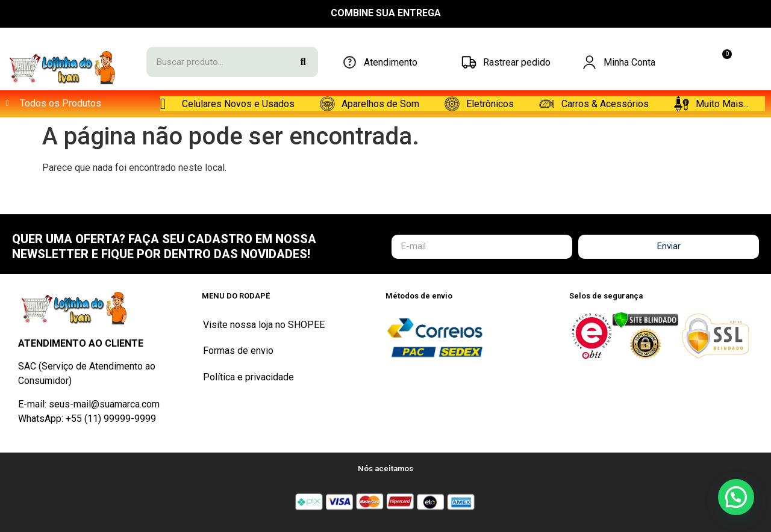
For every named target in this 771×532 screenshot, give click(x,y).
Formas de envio (238, 353)
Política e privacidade (248, 381)
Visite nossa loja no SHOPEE (264, 325)
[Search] (303, 62)
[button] (736, 497)
